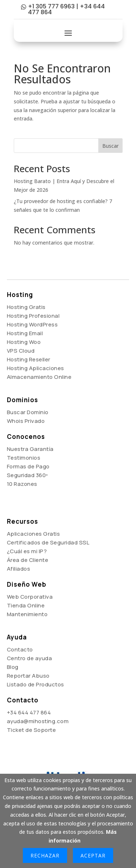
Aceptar (93, 855)
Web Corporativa (30, 597)
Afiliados (19, 569)
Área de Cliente (28, 560)
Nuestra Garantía (30, 449)
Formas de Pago (28, 466)
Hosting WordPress (32, 324)
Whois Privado (26, 421)
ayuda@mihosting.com (38, 721)
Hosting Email (25, 333)
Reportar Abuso (28, 676)
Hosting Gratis (26, 307)
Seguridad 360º (28, 475)
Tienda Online (26, 605)
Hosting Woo (24, 342)
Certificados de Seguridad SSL (48, 542)
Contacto (20, 649)
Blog (13, 667)
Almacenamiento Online (39, 377)
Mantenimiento (27, 614)
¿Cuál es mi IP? (27, 551)
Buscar (110, 146)
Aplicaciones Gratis (34, 534)
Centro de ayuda (30, 658)
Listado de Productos (36, 684)
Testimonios (24, 458)
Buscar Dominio (28, 412)
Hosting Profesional (33, 316)
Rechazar (45, 855)
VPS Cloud (21, 351)
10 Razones (22, 484)
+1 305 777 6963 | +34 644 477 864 (66, 9)
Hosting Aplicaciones (36, 368)
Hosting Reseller (29, 359)
